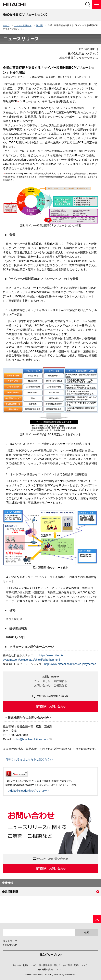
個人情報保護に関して (50, 965)
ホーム (6, 25)
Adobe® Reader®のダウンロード (29, 791)
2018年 (39, 25)
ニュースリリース (23, 25)
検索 (87, 932)
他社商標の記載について (50, 969)
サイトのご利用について (24, 965)
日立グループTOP (50, 955)
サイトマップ (10, 941)
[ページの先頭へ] (97, 919)
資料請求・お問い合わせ (51, 706)
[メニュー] (97, 4)
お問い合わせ (10, 945)
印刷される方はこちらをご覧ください (29, 759)
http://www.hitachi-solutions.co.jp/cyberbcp (70, 664)
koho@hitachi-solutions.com (31, 739)
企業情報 (7, 883)
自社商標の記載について (75, 965)
